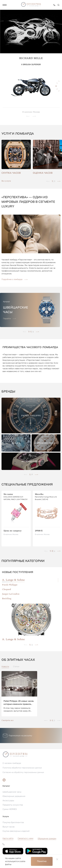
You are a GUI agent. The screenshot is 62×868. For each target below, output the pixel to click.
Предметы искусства (13, 805)
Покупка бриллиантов (13, 822)
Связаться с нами (26, 838)
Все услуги (6, 181)
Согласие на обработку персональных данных (23, 772)
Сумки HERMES (10, 809)
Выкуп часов (9, 827)
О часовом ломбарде (12, 763)
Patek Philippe (10, 585)
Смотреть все (8, 720)
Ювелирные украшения (14, 796)
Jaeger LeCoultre (11, 594)
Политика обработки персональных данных (22, 768)
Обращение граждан (47, 838)
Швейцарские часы (12, 792)
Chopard (6, 589)
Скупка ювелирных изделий (16, 831)
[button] (5, 5)
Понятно (42, 861)
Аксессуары (8, 801)
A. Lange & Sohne (13, 580)
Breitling (7, 598)
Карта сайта (8, 838)
